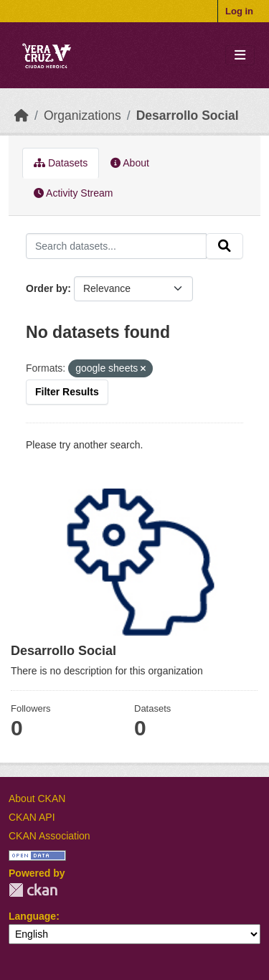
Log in (239, 11)
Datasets (61, 163)
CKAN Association (49, 836)
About (130, 163)
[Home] (22, 116)
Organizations (82, 116)
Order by (47, 288)
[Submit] (225, 246)
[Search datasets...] (116, 246)
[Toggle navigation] (240, 56)
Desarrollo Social (188, 116)
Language (32, 916)
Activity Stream (73, 193)
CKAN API (32, 817)
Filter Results (67, 392)
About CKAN (37, 798)
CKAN (33, 890)
